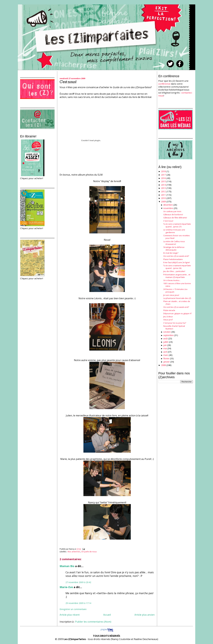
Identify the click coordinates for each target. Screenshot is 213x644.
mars (166, 355)
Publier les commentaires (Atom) (93, 622)
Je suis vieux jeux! (171, 295)
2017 (163, 175)
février (166, 358)
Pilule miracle (169, 310)
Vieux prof (168, 320)
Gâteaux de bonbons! (173, 214)
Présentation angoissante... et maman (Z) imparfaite (177, 276)
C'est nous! (68, 82)
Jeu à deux (168, 317)
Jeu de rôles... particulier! (174, 271)
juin (165, 345)
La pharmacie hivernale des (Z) (177, 298)
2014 (163, 185)
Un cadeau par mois (172, 211)
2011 (163, 195)
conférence (164, 84)
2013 (163, 188)
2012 (163, 191)
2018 (163, 171)
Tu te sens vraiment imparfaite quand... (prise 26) (177, 267)
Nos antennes (74, 552)
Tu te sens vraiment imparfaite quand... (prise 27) (177, 225)
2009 (163, 202)
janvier (166, 362)
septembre (168, 335)
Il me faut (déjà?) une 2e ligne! (177, 262)
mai (165, 348)
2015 (163, 181)
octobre (167, 332)
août (166, 338)
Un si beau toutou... (172, 280)
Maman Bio (67, 566)
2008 (163, 365)
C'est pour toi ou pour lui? (175, 323)
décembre (168, 205)
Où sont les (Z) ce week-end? (176, 256)
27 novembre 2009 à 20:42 (78, 582)
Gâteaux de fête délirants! (175, 218)
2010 (163, 198)
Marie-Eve (66, 587)
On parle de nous (89, 552)
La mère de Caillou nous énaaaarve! (174, 243)
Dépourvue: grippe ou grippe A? (177, 313)
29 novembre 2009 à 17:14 (78, 603)
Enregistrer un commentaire (73, 609)
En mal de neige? (171, 253)
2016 (163, 178)
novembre (168, 208)
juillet (166, 342)
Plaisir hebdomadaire (173, 259)
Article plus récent (70, 615)
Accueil (107, 615)
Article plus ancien (145, 615)
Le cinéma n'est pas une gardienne (174, 231)
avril (165, 352)
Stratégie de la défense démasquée (174, 248)
